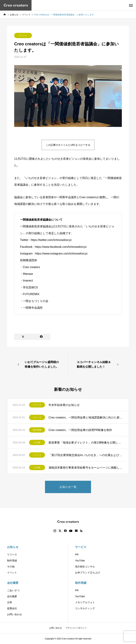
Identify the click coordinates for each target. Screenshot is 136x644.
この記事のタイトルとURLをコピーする (68, 145)
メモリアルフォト (85, 602)
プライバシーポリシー (76, 628)
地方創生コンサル (85, 567)
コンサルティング (85, 608)
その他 (37, 442)
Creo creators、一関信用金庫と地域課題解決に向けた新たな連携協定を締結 (86, 417)
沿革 (10, 602)
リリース (37, 405)
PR (77, 555)
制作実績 (37, 430)
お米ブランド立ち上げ (87, 573)
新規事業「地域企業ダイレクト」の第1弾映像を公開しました (86, 443)
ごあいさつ (13, 590)
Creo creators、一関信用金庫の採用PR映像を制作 (82, 430)
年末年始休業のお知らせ (64, 405)
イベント (23, 35)
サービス (81, 547)
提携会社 (12, 608)
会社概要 (13, 583)
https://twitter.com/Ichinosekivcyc (51, 240)
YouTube (80, 561)
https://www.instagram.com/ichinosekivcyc (61, 254)
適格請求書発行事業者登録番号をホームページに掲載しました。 (86, 468)
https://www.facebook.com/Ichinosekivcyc (61, 247)
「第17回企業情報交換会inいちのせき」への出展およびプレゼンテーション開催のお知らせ (86, 455)
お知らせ (13, 547)
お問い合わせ (15, 614)
